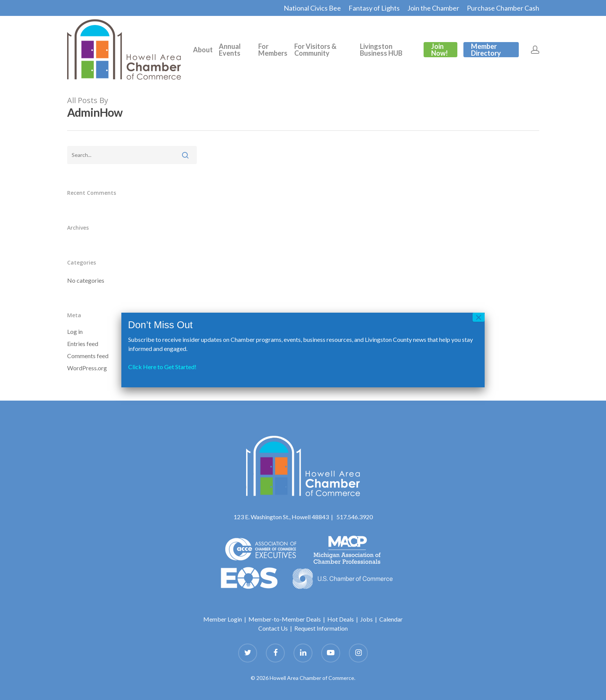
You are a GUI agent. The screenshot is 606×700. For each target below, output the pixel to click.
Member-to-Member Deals (285, 619)
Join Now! (440, 50)
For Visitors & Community (315, 50)
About (203, 50)
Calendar (391, 619)
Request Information (321, 628)
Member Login (223, 619)
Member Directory (486, 50)
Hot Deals (341, 619)
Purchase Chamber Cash (503, 8)
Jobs (367, 619)
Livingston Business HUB (381, 50)
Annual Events (230, 50)
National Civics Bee (312, 8)
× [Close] (479, 317)
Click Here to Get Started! (162, 367)
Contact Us (273, 628)
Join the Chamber (433, 8)
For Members (273, 50)
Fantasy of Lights (374, 8)
